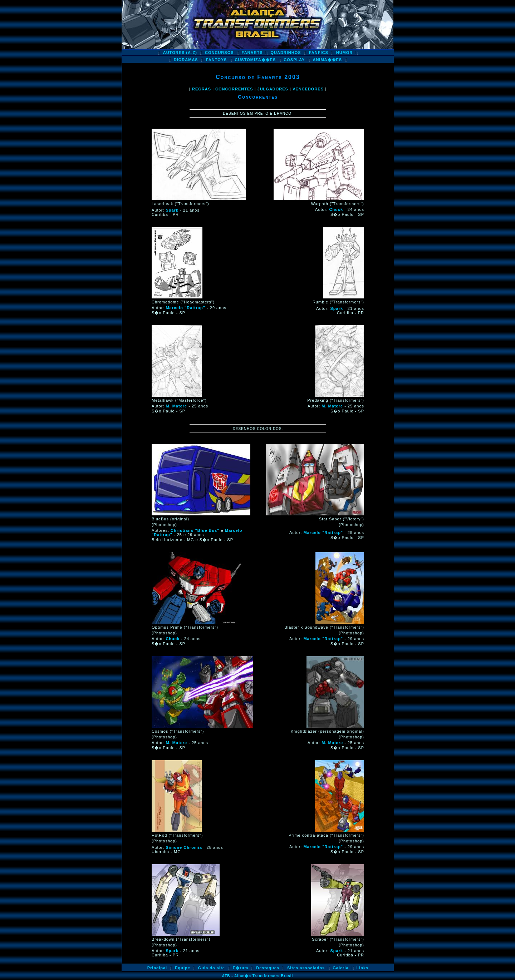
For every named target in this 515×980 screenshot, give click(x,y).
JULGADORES (273, 89)
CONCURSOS (219, 53)
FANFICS (319, 53)
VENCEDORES (308, 89)
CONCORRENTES (234, 89)
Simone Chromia (184, 847)
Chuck (336, 209)
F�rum (241, 968)
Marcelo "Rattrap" (185, 308)
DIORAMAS (186, 60)
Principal (157, 968)
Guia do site (212, 968)
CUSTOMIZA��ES (255, 60)
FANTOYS (217, 60)
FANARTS (252, 53)
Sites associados (306, 968)
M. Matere (176, 406)
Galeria (340, 968)
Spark (172, 210)
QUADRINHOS (286, 53)
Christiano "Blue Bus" (195, 530)
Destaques (268, 968)
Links (363, 968)
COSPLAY (294, 60)
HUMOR (345, 53)
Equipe (183, 968)
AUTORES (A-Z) (180, 53)
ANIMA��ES (327, 60)
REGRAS (202, 89)
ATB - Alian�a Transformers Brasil (258, 976)
